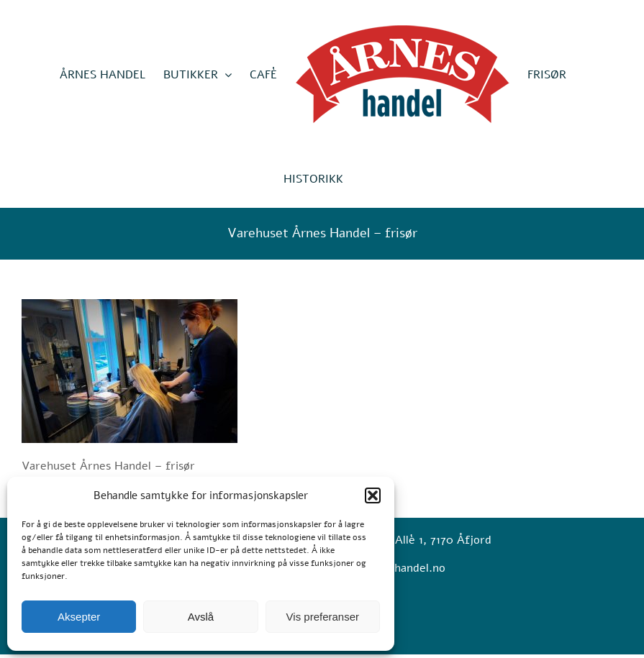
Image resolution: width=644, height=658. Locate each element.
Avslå (201, 617)
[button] (373, 495)
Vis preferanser (323, 617)
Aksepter (79, 617)
